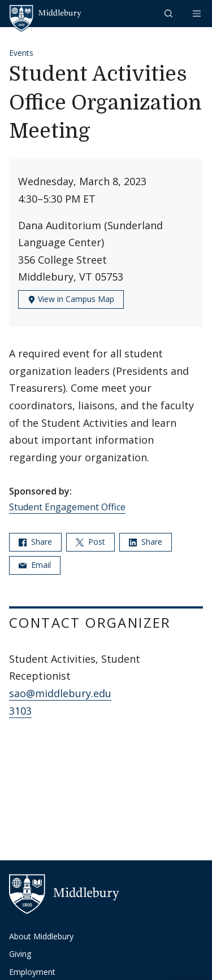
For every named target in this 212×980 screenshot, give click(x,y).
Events (21, 53)
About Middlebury (41, 936)
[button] (170, 13)
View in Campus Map (71, 299)
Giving (20, 954)
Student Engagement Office (67, 507)
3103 (20, 711)
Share (35, 542)
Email (35, 565)
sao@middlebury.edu (60, 693)
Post (90, 542)
